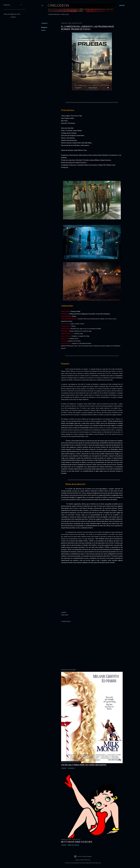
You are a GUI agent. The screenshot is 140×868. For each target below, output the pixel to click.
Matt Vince (88, 860)
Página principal (54, 14)
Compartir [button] (44, 23)
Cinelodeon (58, 5)
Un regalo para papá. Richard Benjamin (84, 765)
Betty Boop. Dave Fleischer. (77, 842)
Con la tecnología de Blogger (83, 856)
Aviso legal (64, 14)
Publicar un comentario (73, 845)
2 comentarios (71, 768)
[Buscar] (122, 5)
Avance (43, 30)
